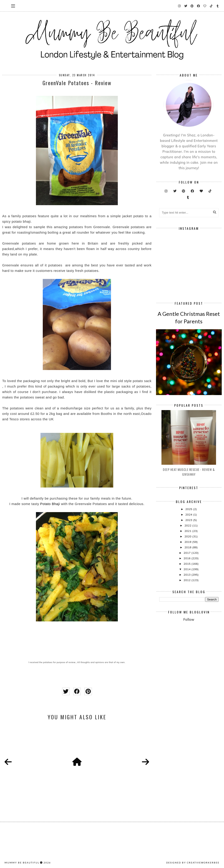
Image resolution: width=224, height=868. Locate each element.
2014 (187, 569)
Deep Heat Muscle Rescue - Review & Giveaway (189, 472)
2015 (187, 564)
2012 (187, 580)
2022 (188, 525)
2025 (189, 509)
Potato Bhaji (50, 504)
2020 (188, 536)
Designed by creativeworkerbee (193, 863)
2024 (189, 514)
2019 (188, 542)
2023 (189, 520)
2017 (187, 553)
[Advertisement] (191, 659)
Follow (189, 619)
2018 (188, 547)
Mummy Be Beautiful (22, 863)
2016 (187, 558)
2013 (187, 575)
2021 (188, 531)
